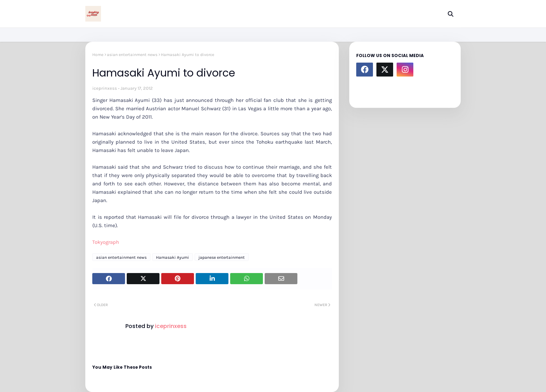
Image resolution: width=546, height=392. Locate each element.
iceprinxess (105, 88)
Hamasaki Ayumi (173, 257)
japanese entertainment (222, 257)
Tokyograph (106, 242)
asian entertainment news (132, 55)
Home (98, 55)
